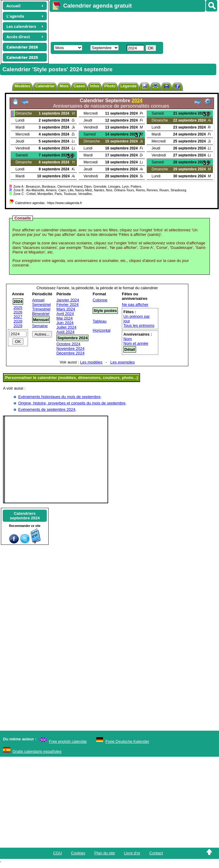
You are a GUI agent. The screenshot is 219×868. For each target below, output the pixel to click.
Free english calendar (68, 741)
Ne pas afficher (135, 305)
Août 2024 (65, 332)
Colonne (100, 300)
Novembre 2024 (71, 349)
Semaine (40, 326)
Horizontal (102, 330)
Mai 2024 (65, 318)
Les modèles (91, 362)
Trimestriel (41, 309)
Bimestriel (41, 314)
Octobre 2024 (68, 344)
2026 (18, 312)
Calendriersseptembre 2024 (25, 516)
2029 (18, 326)
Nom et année (136, 343)
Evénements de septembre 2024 (47, 409)
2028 (18, 321)
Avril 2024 (65, 314)
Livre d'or (132, 853)
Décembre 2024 (71, 353)
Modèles (22, 86)
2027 (18, 317)
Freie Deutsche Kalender (127, 741)
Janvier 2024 (68, 300)
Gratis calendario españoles (37, 751)
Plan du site (105, 853)
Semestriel (41, 305)
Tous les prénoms (139, 325)
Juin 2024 (65, 323)
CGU (58, 853)
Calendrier (45, 86)
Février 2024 (68, 305)
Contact (156, 853)
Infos (95, 86)
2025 (18, 308)
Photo (110, 86)
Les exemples (122, 362)
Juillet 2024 (67, 327)
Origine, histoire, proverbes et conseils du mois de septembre (72, 403)
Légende (128, 86)
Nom (127, 339)
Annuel (38, 300)
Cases (79, 86)
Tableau (100, 321)
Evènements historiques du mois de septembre (59, 397)
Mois (64, 86)
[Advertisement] (118, 26)
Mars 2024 (66, 309)
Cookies (78, 853)
